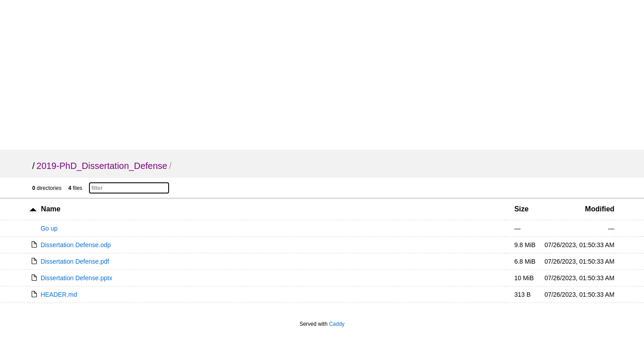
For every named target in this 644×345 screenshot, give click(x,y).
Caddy (337, 324)
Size (521, 209)
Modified (600, 209)
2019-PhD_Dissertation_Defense (102, 166)
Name (51, 209)
